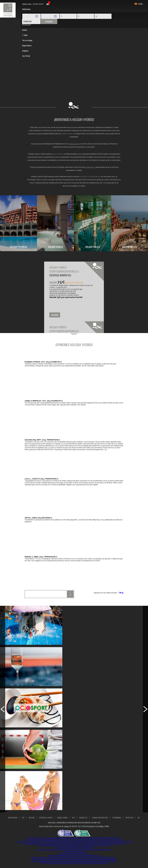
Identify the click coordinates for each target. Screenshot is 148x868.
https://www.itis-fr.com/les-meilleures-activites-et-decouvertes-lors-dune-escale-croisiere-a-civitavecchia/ (74, 857)
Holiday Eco (83, 818)
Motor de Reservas (84, 823)
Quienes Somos (62, 818)
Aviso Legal (52, 823)
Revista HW (129, 818)
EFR (139, 818)
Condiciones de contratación (67, 823)
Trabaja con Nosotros (100, 818)
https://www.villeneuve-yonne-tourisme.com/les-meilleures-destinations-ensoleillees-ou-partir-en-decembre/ (74, 861)
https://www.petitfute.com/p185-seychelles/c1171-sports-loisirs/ (74, 855)
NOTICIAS (32, 818)
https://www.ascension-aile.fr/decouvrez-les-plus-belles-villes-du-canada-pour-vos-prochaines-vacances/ (74, 859)
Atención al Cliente (46, 818)
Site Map (94, 823)
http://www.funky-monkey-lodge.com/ (74, 853)
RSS (99, 823)
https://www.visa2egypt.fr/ (74, 851)
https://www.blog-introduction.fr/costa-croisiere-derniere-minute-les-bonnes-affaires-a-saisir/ (74, 849)
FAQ (23, 818)
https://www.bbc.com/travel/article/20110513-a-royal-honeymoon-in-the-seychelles (74, 863)
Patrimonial (117, 818)
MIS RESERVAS (13, 818)
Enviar (70, 594)
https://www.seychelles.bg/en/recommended (74, 848)
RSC (73, 818)
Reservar (49, 22)
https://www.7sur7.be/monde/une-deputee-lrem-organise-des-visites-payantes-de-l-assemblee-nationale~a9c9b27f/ (74, 838)
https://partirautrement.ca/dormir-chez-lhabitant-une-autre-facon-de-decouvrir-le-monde (74, 846)
